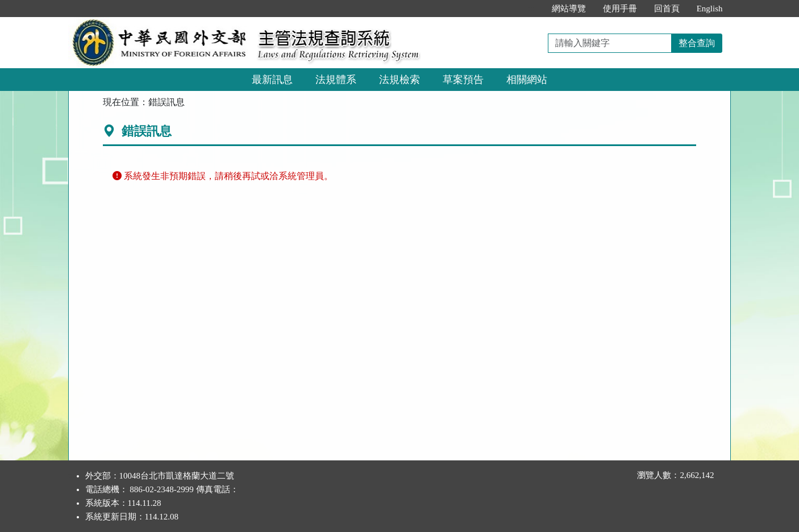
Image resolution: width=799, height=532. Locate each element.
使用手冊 (620, 9)
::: (531, 9)
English (710, 9)
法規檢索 (399, 80)
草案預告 (463, 80)
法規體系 (336, 80)
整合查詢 (697, 43)
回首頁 (667, 9)
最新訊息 (272, 80)
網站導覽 (569, 9)
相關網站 (527, 80)
